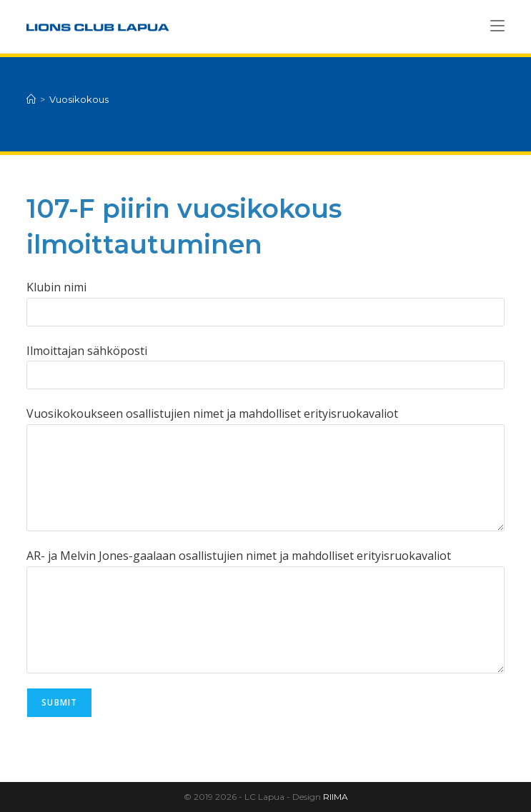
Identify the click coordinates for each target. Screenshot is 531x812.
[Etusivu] (31, 99)
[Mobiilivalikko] (497, 26)
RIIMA (336, 797)
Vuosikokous (79, 99)
